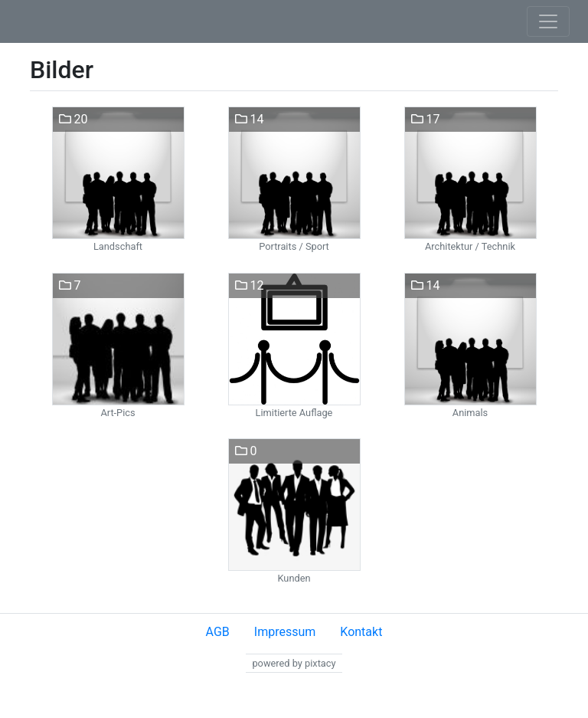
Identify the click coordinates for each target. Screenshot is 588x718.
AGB (218, 632)
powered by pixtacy (294, 663)
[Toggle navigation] (548, 21)
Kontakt (361, 632)
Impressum (285, 632)
